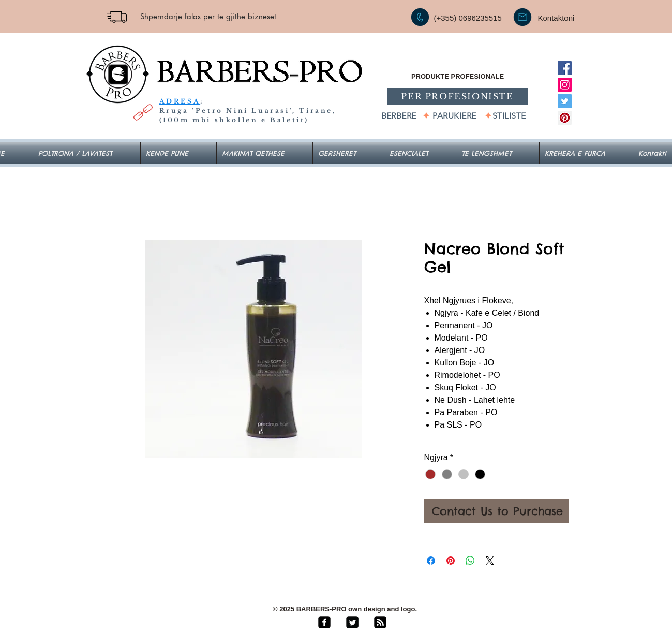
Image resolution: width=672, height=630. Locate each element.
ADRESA (180, 101)
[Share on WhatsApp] (470, 561)
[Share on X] (490, 561)
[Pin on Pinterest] (451, 561)
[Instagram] (565, 85)
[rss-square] (380, 622)
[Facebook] (565, 68)
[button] (420, 153)
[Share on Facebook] (431, 561)
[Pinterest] (565, 118)
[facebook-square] (324, 622)
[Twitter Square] (352, 622)
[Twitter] (565, 101)
